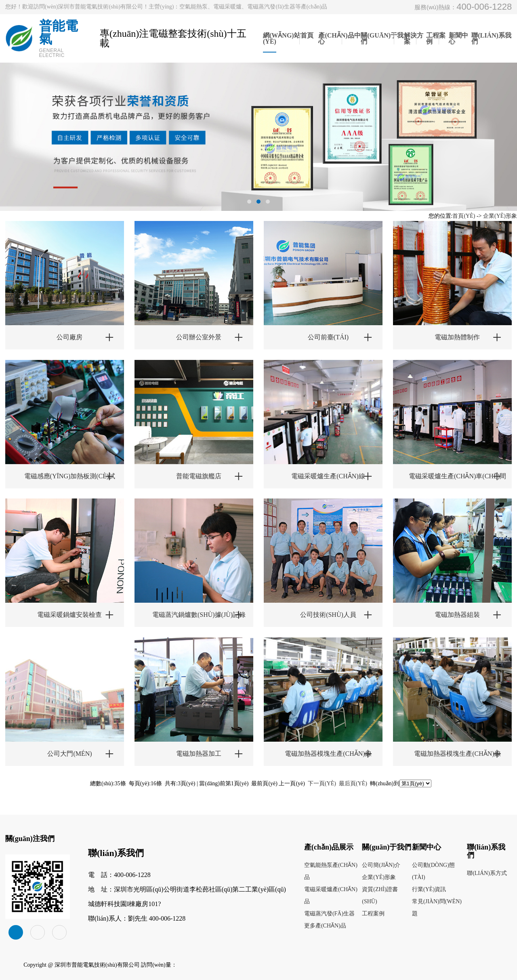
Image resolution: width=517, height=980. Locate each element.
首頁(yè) (464, 216)
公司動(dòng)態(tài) (433, 871)
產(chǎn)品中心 (339, 38)
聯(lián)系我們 (491, 38)
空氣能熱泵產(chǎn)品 (331, 871)
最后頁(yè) (353, 783)
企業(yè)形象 (500, 216)
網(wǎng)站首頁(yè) (288, 38)
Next (480, 137)
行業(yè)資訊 (429, 889)
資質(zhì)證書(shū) (380, 895)
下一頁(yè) (322, 783)
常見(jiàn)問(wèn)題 (437, 907)
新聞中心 (458, 38)
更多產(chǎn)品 (325, 926)
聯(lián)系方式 (487, 873)
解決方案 (414, 38)
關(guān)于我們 (382, 38)
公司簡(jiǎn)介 (381, 865)
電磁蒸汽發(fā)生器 (329, 914)
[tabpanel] (258, 137)
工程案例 (436, 38)
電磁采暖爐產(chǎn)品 (331, 895)
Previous (37, 145)
